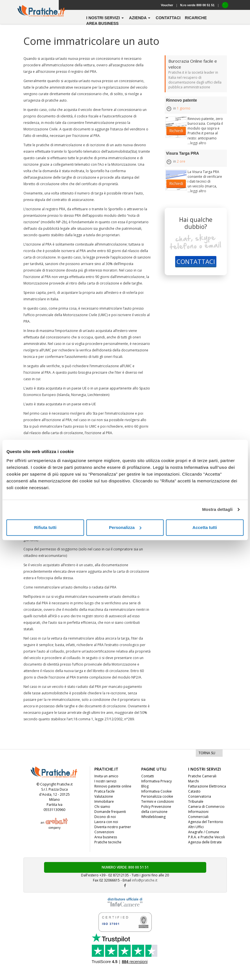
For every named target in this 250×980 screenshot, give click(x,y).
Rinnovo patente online (113, 786)
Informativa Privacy (156, 781)
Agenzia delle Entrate (205, 842)
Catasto (194, 791)
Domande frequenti (110, 812)
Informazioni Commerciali (198, 814)
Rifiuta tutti (45, 527)
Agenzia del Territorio (206, 822)
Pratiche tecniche (108, 842)
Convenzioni (104, 832)
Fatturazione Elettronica (207, 786)
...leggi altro (197, 143)
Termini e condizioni (157, 801)
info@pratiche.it (145, 880)
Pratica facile (105, 791)
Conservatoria (200, 796)
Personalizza (125, 527)
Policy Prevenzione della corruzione (156, 809)
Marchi (194, 781)
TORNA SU (207, 753)
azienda (140, 18)
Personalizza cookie (157, 796)
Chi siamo (102, 807)
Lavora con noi (106, 822)
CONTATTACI (196, 261)
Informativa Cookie (156, 791)
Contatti (148, 776)
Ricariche (196, 18)
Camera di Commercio (206, 807)
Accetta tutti (205, 527)
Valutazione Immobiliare (104, 799)
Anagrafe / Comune (204, 832)
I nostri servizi (105, 781)
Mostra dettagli (217, 509)
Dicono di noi (105, 817)
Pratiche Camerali (202, 776)
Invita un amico (106, 776)
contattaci (168, 18)
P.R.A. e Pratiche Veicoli (206, 837)
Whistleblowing (153, 817)
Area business (102, 23)
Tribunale (196, 801)
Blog (145, 786)
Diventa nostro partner (113, 827)
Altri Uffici (196, 827)
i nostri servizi (106, 18)
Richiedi (176, 131)
